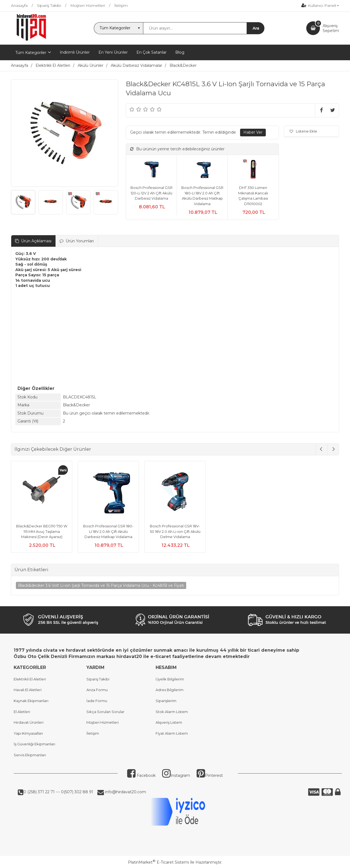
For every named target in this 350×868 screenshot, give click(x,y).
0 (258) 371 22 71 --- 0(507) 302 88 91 (58, 792)
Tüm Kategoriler (31, 53)
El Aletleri (22, 712)
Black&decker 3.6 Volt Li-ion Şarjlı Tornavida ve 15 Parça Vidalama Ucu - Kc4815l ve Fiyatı (101, 585)
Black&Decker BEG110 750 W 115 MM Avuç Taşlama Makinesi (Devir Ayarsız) (42, 531)
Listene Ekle (303, 131)
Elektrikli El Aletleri (30, 679)
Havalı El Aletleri (28, 690)
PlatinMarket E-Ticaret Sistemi (158, 862)
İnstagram (176, 775)
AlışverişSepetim (331, 28)
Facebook (141, 775)
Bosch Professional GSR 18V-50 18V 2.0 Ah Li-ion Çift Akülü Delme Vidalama (175, 531)
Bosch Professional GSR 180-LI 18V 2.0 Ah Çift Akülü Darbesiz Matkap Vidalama (108, 531)
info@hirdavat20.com (125, 792)
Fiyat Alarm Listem (172, 733)
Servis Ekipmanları (30, 755)
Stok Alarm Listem (172, 712)
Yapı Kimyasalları (28, 733)
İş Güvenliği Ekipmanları (34, 744)
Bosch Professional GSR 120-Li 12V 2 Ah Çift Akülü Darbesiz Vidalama (151, 193)
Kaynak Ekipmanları (31, 701)
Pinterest (210, 775)
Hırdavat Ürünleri (29, 722)
